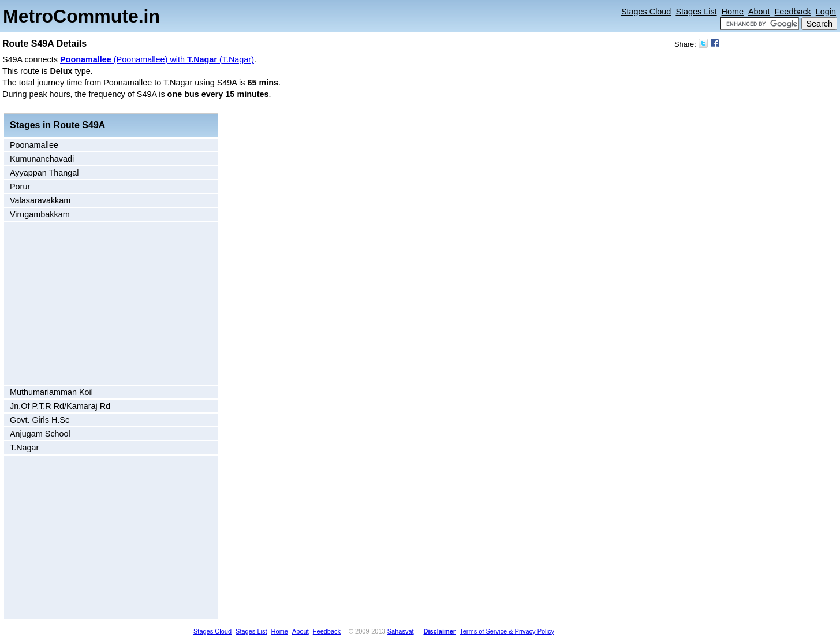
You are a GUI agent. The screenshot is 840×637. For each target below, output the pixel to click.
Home (733, 12)
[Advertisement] (104, 303)
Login (826, 12)
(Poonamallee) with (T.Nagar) (157, 59)
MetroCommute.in (81, 16)
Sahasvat (401, 631)
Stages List (696, 12)
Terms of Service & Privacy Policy (507, 631)
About (759, 12)
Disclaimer (439, 631)
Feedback (793, 12)
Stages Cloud (646, 12)
